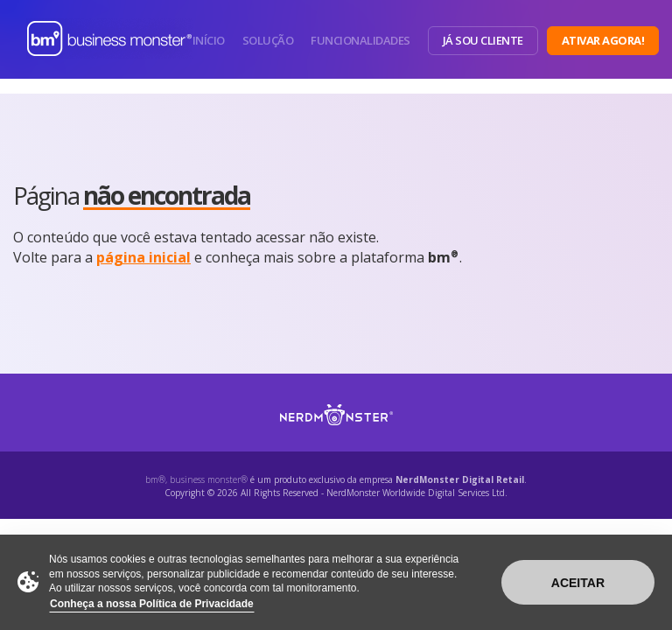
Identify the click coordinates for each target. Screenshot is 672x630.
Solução (268, 40)
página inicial (143, 257)
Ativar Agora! (603, 40)
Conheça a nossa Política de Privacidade (152, 604)
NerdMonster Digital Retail (460, 479)
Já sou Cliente (483, 40)
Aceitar (578, 583)
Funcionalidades (360, 40)
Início (209, 40)
